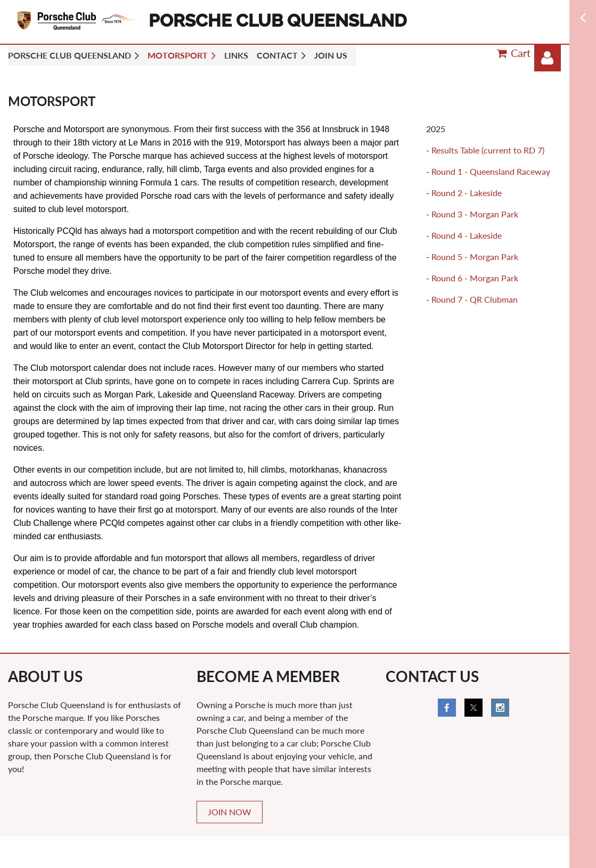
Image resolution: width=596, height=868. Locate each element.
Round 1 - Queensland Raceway (491, 171)
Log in (548, 58)
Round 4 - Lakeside (467, 235)
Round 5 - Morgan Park (475, 257)
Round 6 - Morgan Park (475, 278)
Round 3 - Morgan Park (475, 214)
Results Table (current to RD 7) (488, 150)
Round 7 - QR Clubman (475, 299)
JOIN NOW (230, 812)
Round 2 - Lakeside (467, 193)
